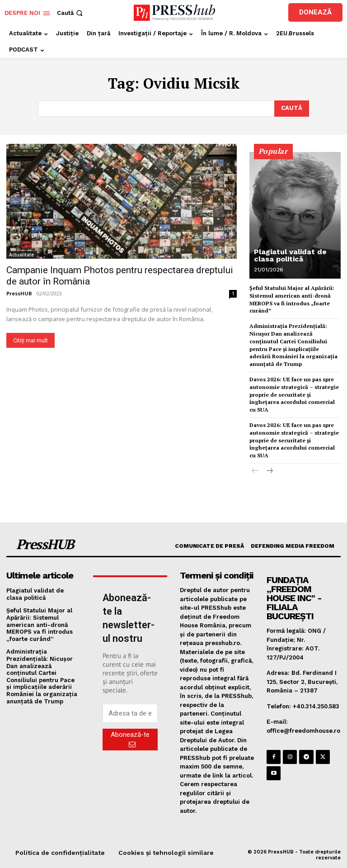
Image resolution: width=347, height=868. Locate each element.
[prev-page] (255, 472)
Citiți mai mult (30, 341)
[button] (71, 13)
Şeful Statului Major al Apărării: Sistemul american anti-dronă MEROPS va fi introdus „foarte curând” (40, 624)
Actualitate (21, 255)
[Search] (292, 109)
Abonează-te (130, 739)
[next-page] (270, 472)
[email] (130, 713)
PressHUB (19, 294)
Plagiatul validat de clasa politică (290, 255)
